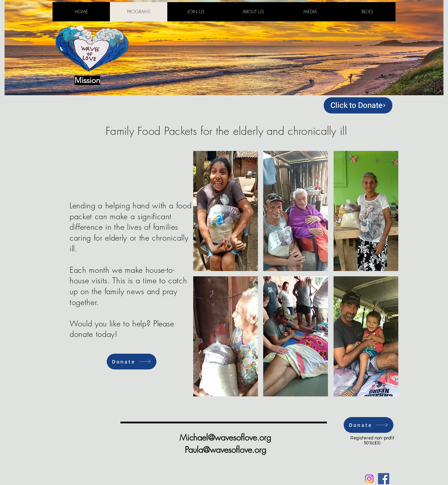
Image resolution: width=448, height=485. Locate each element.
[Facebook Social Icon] (384, 479)
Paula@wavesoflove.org (226, 450)
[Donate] (132, 362)
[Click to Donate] (358, 105)
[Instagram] (369, 479)
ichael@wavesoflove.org (229, 437)
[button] (226, 211)
